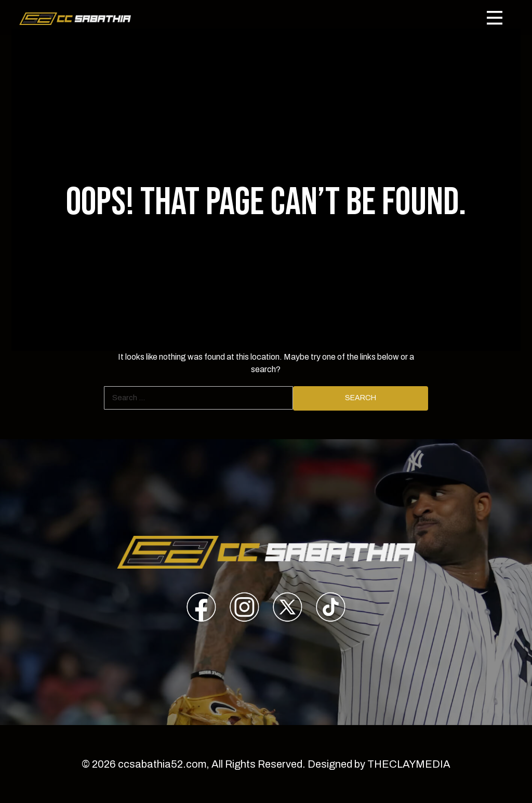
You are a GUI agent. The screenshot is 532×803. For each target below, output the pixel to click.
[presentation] (201, 609)
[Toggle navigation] (495, 18)
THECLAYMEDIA (409, 764)
